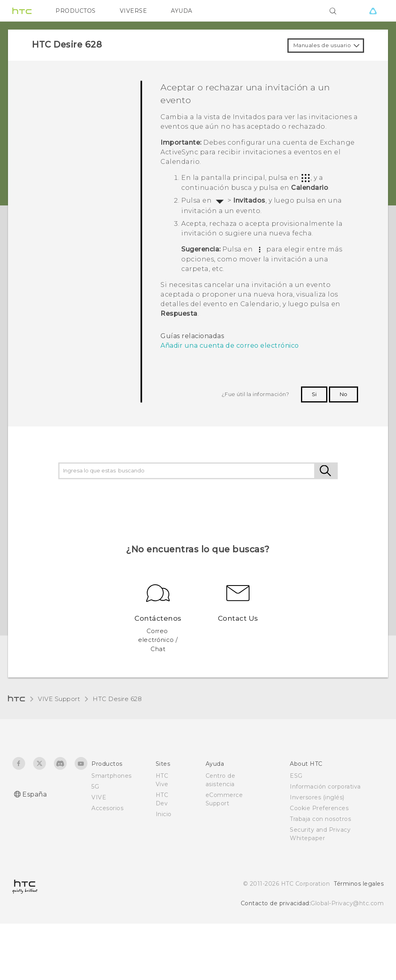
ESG (296, 776)
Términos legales (359, 884)
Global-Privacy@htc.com (347, 903)
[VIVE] (373, 11)
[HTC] (22, 11)
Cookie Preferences (319, 808)
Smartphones (112, 776)
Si (314, 394)
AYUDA (182, 11)
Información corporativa (325, 787)
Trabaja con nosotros (320, 819)
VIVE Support (59, 699)
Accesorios (107, 808)
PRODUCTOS (76, 11)
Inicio (164, 814)
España (35, 794)
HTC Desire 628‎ (117, 699)
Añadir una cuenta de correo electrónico (230, 346)
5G (95, 787)
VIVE (99, 797)
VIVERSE (134, 11)
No (344, 394)
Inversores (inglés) (317, 797)
